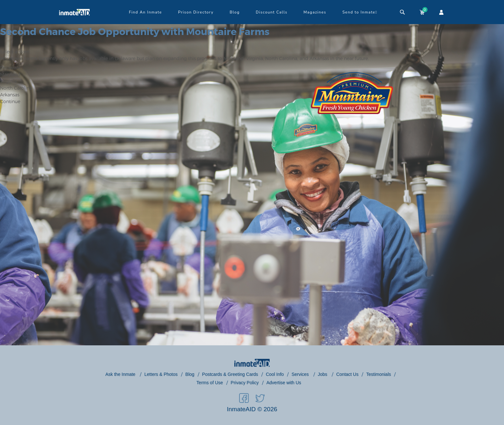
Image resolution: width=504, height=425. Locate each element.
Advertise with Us (284, 383)
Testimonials (378, 374)
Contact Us (347, 374)
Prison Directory (196, 12)
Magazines (315, 12)
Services (301, 374)
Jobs (323, 374)
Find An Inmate (145, 12)
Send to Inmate (360, 12)
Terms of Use (210, 383)
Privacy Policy (245, 383)
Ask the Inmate (121, 374)
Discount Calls (272, 12)
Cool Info (275, 374)
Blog (234, 12)
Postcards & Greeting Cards (230, 374)
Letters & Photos (161, 374)
